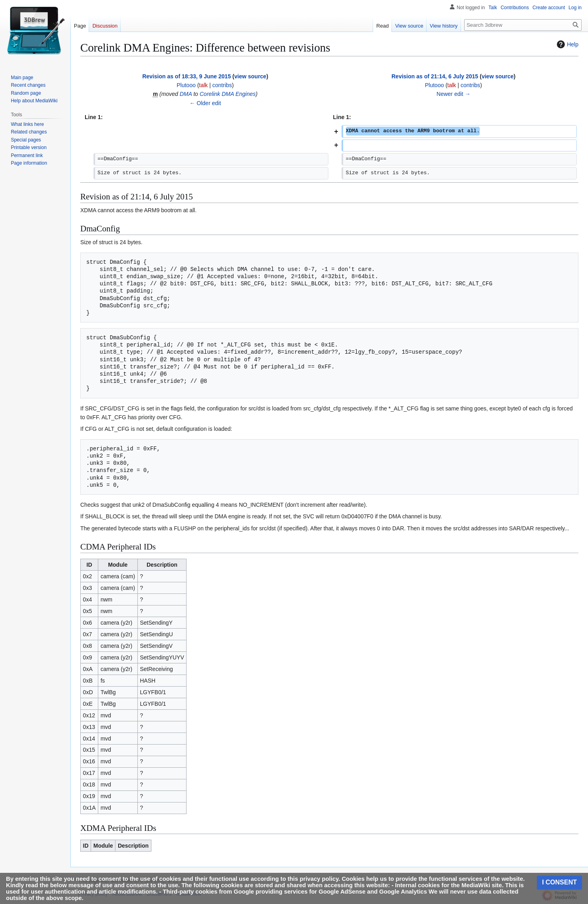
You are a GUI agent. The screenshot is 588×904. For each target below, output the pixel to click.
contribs (222, 85)
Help (567, 44)
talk (203, 85)
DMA (186, 94)
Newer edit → (454, 94)
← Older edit (205, 103)
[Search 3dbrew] (523, 25)
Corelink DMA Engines (228, 94)
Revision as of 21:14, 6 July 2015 (435, 76)
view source (250, 76)
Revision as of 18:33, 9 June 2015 (187, 76)
